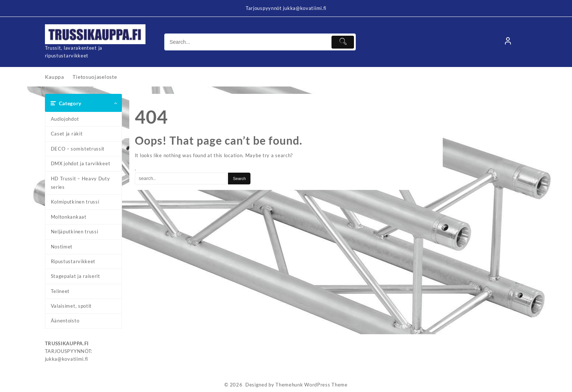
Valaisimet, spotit (71, 306)
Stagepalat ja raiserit (76, 276)
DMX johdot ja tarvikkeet (81, 163)
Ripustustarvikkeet (73, 261)
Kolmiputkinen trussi (75, 202)
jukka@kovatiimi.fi (67, 359)
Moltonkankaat (69, 217)
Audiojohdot (65, 119)
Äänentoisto (65, 321)
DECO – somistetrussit (78, 149)
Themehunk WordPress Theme (312, 385)
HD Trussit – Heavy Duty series (80, 183)
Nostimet (62, 247)
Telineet (60, 291)
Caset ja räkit (67, 134)
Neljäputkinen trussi (75, 232)
